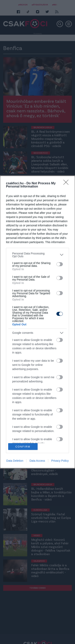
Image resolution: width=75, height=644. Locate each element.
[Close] (67, 184)
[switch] (60, 264)
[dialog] (37, 322)
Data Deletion (15, 461)
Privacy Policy (60, 461)
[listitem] (37, 255)
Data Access (37, 461)
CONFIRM (23, 447)
